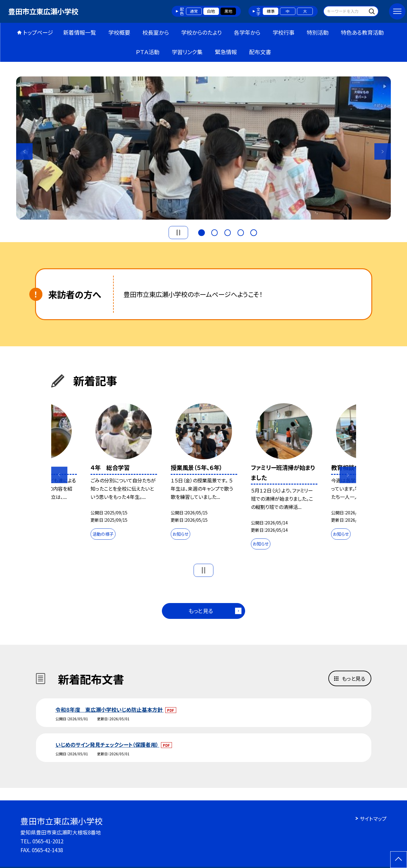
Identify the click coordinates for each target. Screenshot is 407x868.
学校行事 (284, 32)
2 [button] (214, 232)
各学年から (247, 32)
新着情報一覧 (80, 32)
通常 (194, 11)
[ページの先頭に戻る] (399, 860)
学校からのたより (201, 32)
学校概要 (119, 32)
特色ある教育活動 (362, 32)
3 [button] (228, 232)
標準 (271, 11)
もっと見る (201, 611)
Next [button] (382, 152)
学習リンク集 (187, 52)
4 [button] (241, 232)
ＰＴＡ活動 (148, 52)
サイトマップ (373, 819)
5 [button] (253, 232)
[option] (203, 148)
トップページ (38, 32)
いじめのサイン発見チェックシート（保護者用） (107, 745)
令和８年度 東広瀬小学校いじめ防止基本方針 (110, 709)
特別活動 (318, 32)
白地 (211, 11)
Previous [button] (24, 152)
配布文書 (260, 52)
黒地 (228, 11)
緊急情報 (226, 52)
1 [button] (201, 232)
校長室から (156, 32)
